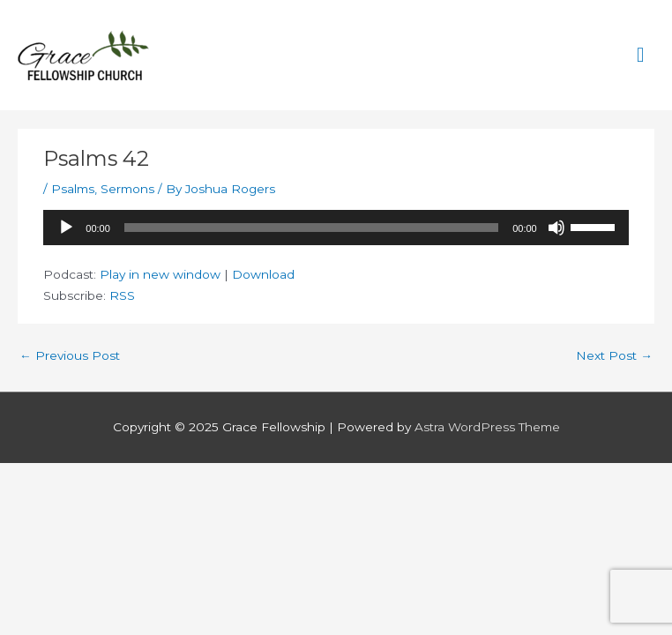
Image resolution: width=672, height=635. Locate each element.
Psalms (73, 189)
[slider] (311, 228)
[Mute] (556, 228)
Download (263, 274)
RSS (122, 295)
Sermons (127, 189)
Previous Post (70, 355)
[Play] (66, 228)
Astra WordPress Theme (487, 427)
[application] (336, 228)
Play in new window (160, 274)
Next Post (614, 355)
